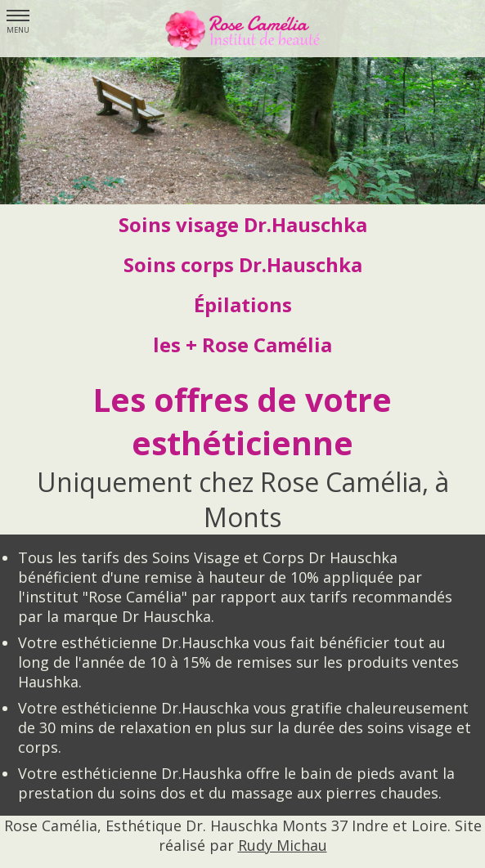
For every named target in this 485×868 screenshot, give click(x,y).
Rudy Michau (283, 845)
